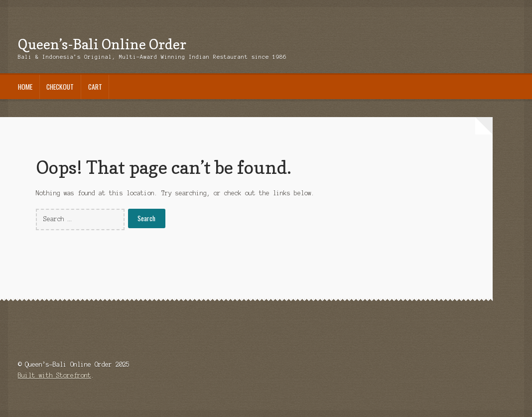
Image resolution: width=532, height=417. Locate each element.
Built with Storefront (55, 375)
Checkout (60, 87)
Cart (95, 87)
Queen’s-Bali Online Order (102, 44)
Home (25, 87)
